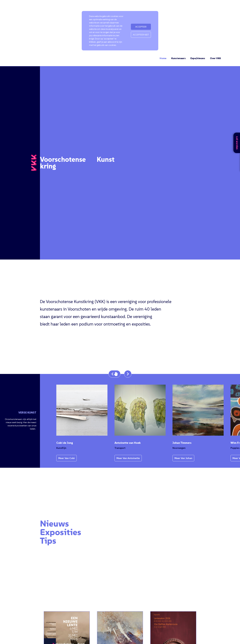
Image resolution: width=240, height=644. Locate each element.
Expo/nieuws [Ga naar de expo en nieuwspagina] (198, 58)
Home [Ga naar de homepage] (163, 58)
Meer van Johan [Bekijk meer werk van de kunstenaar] (183, 458)
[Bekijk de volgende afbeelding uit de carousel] (128, 374)
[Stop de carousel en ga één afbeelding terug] (114, 374)
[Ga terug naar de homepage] (34, 163)
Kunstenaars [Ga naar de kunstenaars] (178, 58)
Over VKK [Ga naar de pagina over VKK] (215, 58)
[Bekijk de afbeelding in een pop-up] (82, 410)
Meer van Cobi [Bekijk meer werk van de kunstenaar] (67, 458)
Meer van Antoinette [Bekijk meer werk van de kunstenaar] (128, 458)
